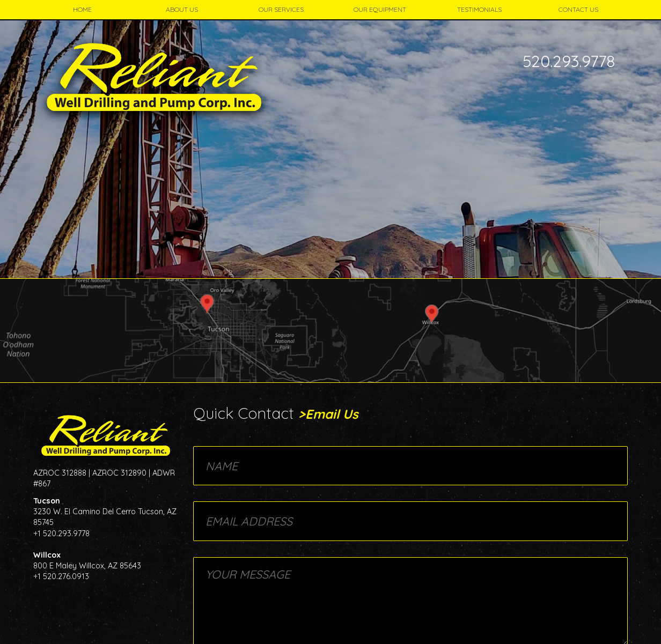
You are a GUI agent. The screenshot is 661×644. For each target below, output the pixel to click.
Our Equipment (380, 9)
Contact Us (578, 9)
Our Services (281, 9)
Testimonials (479, 9)
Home (82, 9)
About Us (182, 9)
